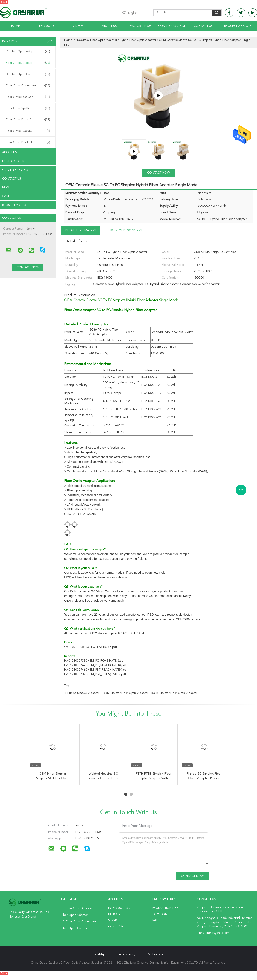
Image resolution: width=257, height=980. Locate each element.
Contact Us (203, 26)
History (114, 914)
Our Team (116, 927)
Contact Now (158, 173)
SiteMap (99, 954)
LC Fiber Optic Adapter (28, 52)
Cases (7, 196)
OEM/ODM (160, 914)
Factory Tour (141, 26)
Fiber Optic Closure (28, 131)
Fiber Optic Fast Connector (28, 97)
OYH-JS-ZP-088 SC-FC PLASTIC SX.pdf (91, 647)
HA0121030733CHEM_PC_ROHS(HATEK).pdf (94, 661)
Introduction (119, 908)
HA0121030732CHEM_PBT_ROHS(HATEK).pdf (95, 674)
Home (16, 26)
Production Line (165, 908)
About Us (109, 26)
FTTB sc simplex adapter (82, 693)
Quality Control (172, 26)
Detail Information (81, 230)
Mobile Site (156, 954)
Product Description (125, 230)
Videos (78, 26)
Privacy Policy (126, 954)
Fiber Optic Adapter (28, 63)
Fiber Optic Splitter (28, 108)
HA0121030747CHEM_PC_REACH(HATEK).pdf (95, 665)
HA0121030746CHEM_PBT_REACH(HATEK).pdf (96, 670)
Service (114, 920)
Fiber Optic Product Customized (28, 142)
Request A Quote (238, 26)
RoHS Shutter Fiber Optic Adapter (174, 693)
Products (47, 26)
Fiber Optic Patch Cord (28, 120)
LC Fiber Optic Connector (28, 74)
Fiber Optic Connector (28, 86)
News (6, 187)
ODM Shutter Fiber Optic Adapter (125, 693)
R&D (155, 920)
